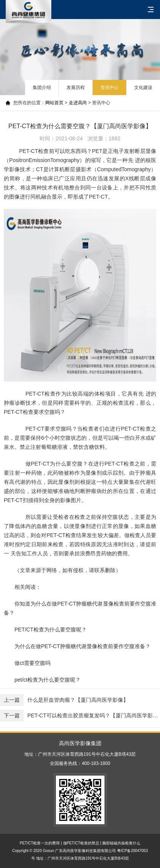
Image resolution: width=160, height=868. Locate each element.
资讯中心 (109, 87)
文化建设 (143, 87)
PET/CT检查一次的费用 (40, 843)
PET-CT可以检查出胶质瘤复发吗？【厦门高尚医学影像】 (80, 716)
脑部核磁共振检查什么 (121, 843)
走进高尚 (78, 103)
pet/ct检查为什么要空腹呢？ (48, 680)
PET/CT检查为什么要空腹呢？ (51, 630)
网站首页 (54, 103)
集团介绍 (42, 87)
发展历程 (76, 87)
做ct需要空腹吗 (32, 663)
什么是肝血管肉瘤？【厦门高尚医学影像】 (64, 700)
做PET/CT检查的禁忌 (81, 843)
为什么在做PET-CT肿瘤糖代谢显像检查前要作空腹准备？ (82, 646)
